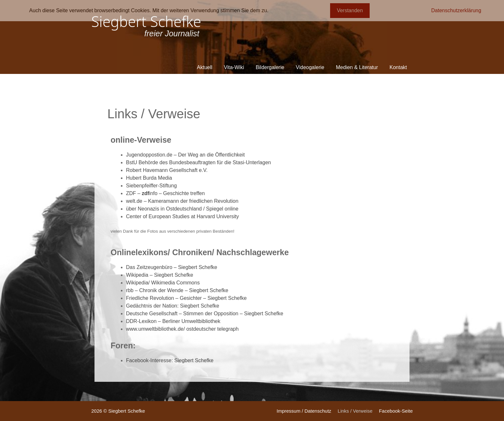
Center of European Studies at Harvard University (182, 216)
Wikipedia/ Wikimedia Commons (163, 283)
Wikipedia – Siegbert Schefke (160, 275)
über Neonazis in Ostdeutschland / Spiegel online (182, 209)
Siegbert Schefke (146, 21)
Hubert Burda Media (149, 178)
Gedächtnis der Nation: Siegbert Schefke (173, 306)
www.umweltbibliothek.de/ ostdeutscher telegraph (182, 329)
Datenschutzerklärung (456, 10)
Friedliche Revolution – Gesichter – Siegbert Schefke (186, 298)
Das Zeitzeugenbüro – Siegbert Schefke (172, 267)
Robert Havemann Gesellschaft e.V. (167, 170)
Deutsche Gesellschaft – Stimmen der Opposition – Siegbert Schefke (205, 314)
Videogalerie (310, 67)
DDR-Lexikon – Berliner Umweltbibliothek (173, 321)
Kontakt (398, 67)
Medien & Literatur (357, 67)
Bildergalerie (270, 67)
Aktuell (205, 67)
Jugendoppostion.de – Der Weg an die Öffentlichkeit (185, 155)
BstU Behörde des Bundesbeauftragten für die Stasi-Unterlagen (198, 162)
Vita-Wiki (234, 67)
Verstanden (350, 10)
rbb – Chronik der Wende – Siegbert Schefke (177, 290)
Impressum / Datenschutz (304, 411)
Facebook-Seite (396, 411)
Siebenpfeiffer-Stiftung (151, 186)
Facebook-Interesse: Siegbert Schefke (170, 360)
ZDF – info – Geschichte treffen (165, 193)
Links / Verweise (355, 411)
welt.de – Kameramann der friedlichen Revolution (182, 201)
